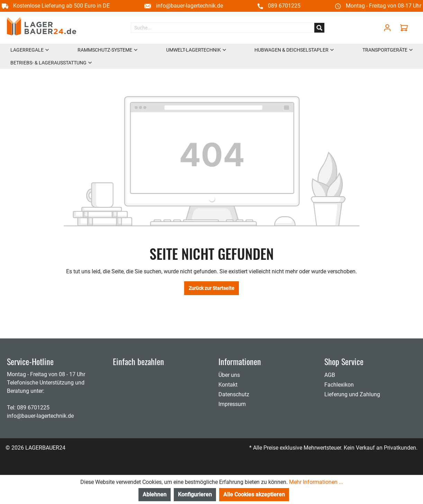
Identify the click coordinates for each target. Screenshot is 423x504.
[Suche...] (223, 28)
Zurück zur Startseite (211, 288)
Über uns (229, 375)
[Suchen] (319, 28)
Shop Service (344, 361)
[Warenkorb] (406, 28)
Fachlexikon (339, 385)
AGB (330, 375)
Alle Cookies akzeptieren (254, 494)
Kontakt (228, 385)
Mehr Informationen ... (316, 482)
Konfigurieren (195, 494)
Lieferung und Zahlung (352, 394)
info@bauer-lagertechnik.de (190, 6)
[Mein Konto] (387, 28)
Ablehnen (155, 494)
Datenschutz (234, 394)
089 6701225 (284, 6)
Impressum (232, 404)
